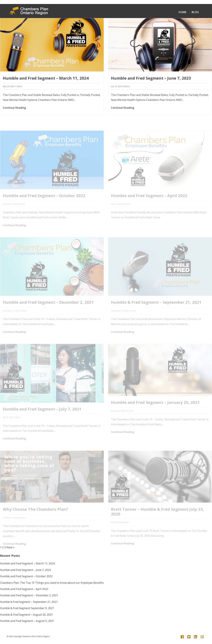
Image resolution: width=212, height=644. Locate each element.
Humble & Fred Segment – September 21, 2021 (29, 602)
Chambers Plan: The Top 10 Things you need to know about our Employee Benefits (52, 583)
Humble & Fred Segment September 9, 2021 (27, 608)
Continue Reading (14, 108)
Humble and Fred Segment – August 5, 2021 (27, 621)
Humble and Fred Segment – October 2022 (26, 576)
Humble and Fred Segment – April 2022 (24, 589)
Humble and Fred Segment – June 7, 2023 (151, 79)
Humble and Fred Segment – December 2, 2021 (29, 595)
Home (182, 12)
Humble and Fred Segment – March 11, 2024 (46, 79)
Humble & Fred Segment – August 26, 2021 (26, 615)
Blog (195, 12)
